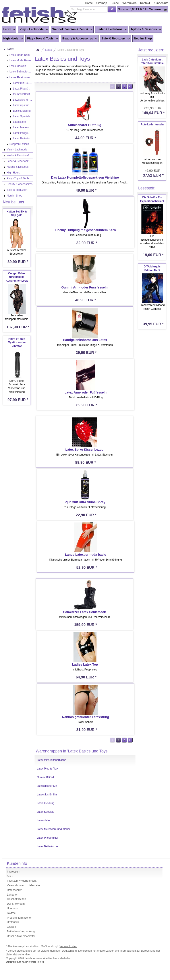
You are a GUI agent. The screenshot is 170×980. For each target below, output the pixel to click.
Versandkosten (68, 946)
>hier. (28, 955)
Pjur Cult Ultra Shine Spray (85, 502)
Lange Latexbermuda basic (86, 555)
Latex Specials (45, 812)
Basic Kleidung (45, 803)
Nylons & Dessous (145, 29)
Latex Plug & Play (47, 769)
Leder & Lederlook (111, 29)
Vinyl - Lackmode (33, 29)
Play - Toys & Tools (42, 39)
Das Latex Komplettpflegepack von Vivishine (85, 177)
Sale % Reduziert (115, 39)
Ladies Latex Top (85, 664)
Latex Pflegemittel (47, 838)
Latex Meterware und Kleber (53, 829)
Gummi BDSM (45, 777)
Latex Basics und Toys (71, 50)
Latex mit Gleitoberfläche (51, 760)
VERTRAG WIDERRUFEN (25, 962)
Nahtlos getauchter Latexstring (86, 717)
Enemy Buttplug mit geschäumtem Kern (86, 230)
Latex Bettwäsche (47, 846)
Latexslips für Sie (47, 786)
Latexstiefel (43, 820)
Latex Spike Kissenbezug (84, 450)
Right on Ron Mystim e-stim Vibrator (17, 343)
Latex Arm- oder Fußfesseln (86, 392)
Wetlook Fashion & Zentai (72, 29)
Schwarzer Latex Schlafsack (84, 612)
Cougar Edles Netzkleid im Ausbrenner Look (17, 277)
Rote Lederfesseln (152, 125)
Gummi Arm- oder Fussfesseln (84, 287)
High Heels (12, 39)
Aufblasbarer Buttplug (85, 125)
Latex (9, 29)
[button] (112, 9)
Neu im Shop (143, 38)
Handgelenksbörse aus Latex (85, 340)
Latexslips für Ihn (47, 795)
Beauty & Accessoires (79, 39)
